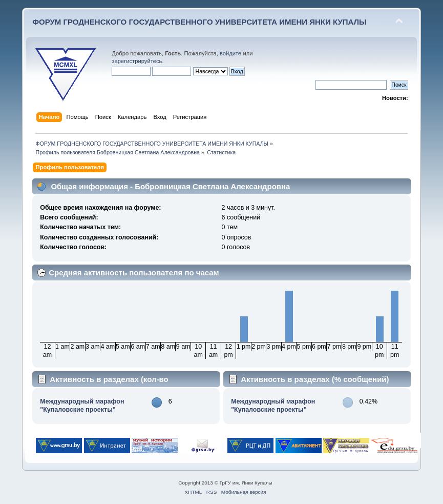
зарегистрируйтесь (137, 61)
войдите (230, 53)
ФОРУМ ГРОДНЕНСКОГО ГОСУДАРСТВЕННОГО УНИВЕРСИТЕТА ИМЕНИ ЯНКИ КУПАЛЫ (199, 22)
